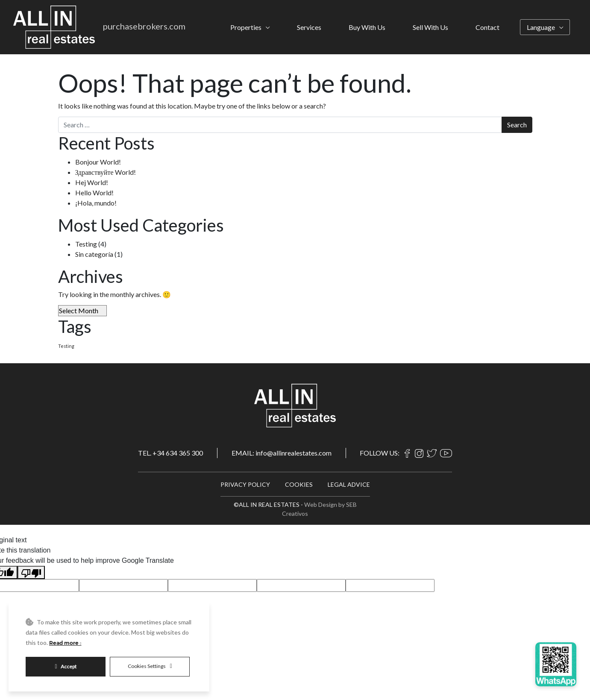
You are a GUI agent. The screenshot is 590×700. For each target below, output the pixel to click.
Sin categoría (94, 254)
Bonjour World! (98, 162)
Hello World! (94, 193)
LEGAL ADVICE (349, 484)
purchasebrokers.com (144, 26)
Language (541, 27)
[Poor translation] (31, 572)
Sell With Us (430, 27)
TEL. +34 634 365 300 (170, 453)
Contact (487, 27)
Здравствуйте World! (106, 172)
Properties (246, 27)
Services (309, 27)
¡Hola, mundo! (96, 203)
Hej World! (92, 182)
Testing (86, 244)
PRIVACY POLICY (245, 484)
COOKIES (299, 484)
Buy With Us (367, 27)
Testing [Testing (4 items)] (66, 346)
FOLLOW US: (380, 453)
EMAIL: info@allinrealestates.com (282, 453)
